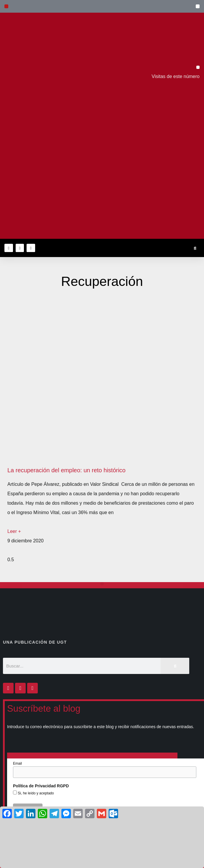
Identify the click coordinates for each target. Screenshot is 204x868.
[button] (198, 6)
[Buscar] (175, 666)
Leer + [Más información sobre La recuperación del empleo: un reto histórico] (14, 531)
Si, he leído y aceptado (35, 793)
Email (17, 763)
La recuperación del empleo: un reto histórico (66, 470)
